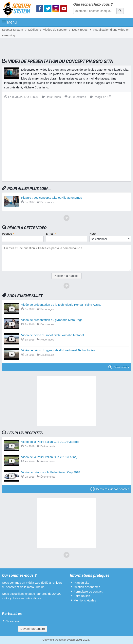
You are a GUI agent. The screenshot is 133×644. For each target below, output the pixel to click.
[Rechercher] (120, 11)
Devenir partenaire (33, 629)
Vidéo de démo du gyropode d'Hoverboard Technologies (58, 350)
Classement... (14, 621)
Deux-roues (118, 367)
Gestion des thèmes (87, 587)
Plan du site (82, 583)
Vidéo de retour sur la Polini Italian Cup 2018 (51, 472)
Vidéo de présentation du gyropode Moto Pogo (52, 320)
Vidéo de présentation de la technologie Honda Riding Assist (61, 305)
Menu (9, 22)
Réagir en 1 (100, 97)
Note (93, 234)
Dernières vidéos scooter (110, 489)
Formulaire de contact (88, 591)
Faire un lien (82, 596)
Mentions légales (85, 600)
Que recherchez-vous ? (93, 4)
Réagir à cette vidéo (27, 228)
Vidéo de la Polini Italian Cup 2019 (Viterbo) (50, 442)
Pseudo (8, 234)
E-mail (51, 234)
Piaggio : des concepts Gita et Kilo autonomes (52, 198)
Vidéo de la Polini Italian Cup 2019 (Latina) (49, 457)
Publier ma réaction (66, 276)
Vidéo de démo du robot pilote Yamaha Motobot (53, 335)
